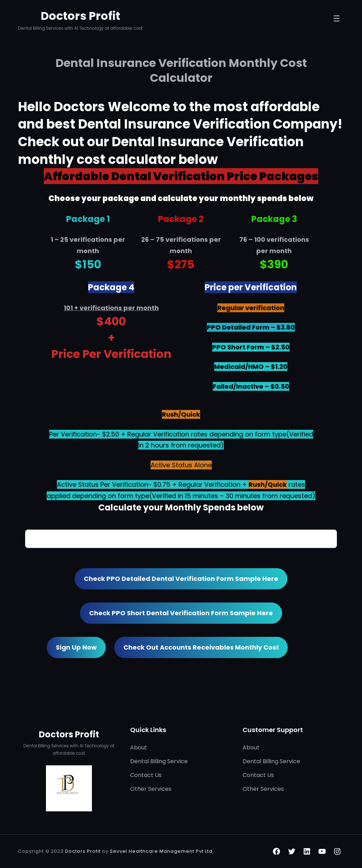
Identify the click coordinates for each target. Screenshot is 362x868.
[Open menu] (337, 20)
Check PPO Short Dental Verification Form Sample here (181, 613)
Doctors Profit (80, 16)
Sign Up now (76, 647)
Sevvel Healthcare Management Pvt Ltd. (162, 851)
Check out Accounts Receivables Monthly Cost (201, 647)
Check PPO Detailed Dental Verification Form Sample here (181, 579)
